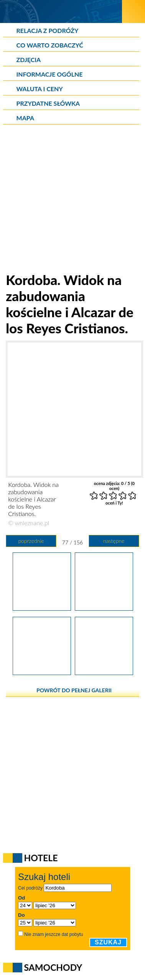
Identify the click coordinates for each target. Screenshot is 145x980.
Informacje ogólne (50, 74)
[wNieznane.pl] (61, 11)
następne (114, 541)
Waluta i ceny (40, 89)
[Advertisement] (72, 199)
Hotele (41, 858)
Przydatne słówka (48, 103)
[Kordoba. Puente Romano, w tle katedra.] (104, 672)
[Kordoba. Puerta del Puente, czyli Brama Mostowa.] (42, 608)
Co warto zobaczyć (50, 45)
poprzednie (31, 541)
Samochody (53, 967)
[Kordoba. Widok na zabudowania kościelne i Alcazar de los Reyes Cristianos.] (104, 608)
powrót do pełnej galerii (74, 690)
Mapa (25, 118)
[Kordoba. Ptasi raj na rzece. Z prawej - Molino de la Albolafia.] (42, 672)
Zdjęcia (29, 60)
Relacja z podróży (48, 30)
